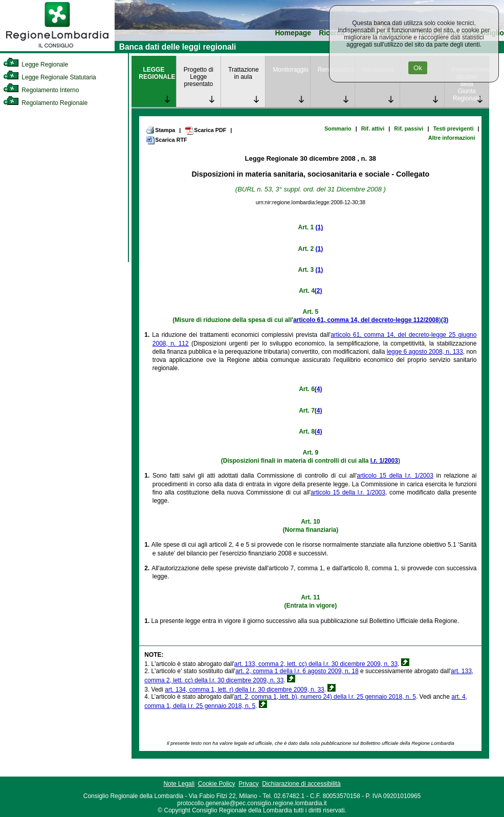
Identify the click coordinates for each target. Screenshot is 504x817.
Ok (418, 68)
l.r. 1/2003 (384, 461)
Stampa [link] (160, 130)
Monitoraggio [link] (290, 70)
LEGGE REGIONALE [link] (157, 73)
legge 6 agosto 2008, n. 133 (425, 352)
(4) (319, 389)
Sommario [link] (338, 128)
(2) (319, 291)
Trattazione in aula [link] (244, 73)
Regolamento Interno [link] (41, 90)
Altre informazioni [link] (452, 138)
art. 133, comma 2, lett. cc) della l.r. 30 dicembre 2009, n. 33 (316, 664)
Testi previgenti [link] (453, 128)
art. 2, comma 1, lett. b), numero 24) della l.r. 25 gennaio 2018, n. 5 (325, 697)
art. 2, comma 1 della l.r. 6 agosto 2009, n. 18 (297, 671)
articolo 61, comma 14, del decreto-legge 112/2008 (366, 320)
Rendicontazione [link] (336, 70)
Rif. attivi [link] (373, 128)
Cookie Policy (217, 784)
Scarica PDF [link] (205, 131)
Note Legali (179, 784)
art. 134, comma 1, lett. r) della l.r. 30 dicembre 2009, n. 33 (245, 690)
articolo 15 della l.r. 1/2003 (395, 476)
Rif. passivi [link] (409, 128)
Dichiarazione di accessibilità (301, 784)
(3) (445, 320)
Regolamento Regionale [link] (45, 103)
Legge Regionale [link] (36, 64)
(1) (320, 227)
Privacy (248, 784)
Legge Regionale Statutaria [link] (50, 77)
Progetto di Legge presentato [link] (199, 77)
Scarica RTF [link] (166, 140)
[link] (57, 49)
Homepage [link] (293, 33)
